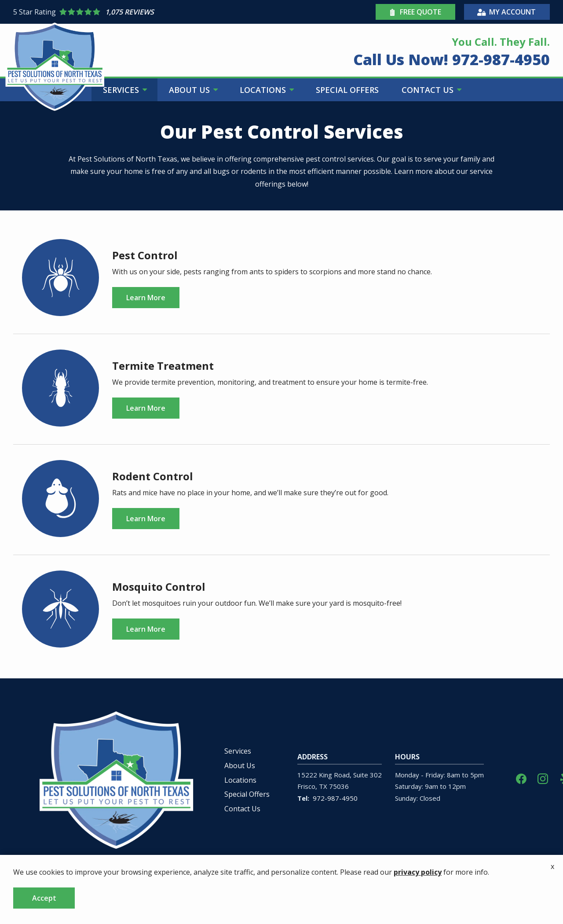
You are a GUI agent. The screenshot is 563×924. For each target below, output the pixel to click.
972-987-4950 (335, 798)
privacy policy (418, 872)
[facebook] (521, 778)
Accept (44, 898)
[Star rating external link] (147, 12)
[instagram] (543, 778)
